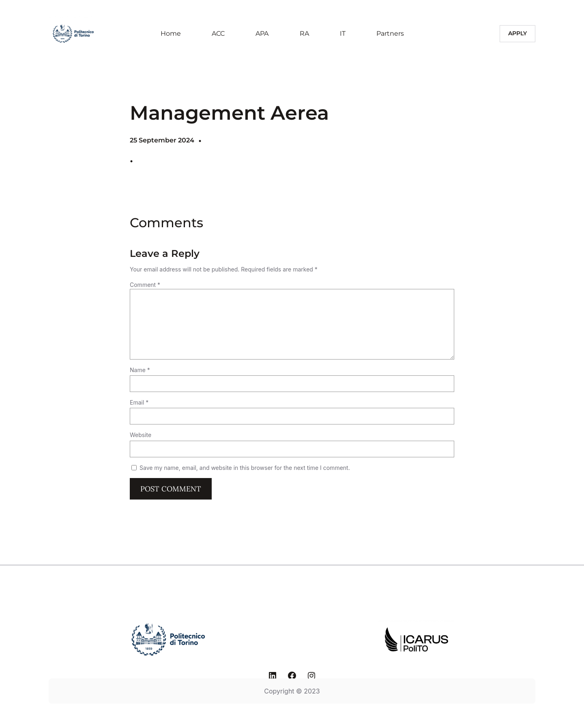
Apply (517, 33)
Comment (145, 285)
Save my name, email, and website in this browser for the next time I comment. (245, 468)
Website (141, 435)
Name (140, 370)
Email (139, 402)
